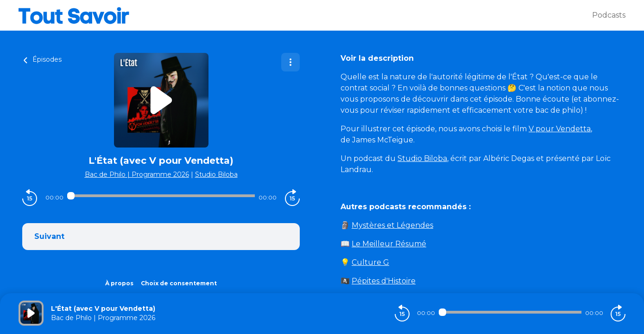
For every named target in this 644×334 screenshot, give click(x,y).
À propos (119, 283)
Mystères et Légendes (392, 225)
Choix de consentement (179, 283)
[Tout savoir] (305, 15)
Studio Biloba (216, 174)
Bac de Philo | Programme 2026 (137, 174)
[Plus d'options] (290, 62)
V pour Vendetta (560, 129)
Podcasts (609, 15)
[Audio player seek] (161, 196)
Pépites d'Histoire (384, 281)
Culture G (370, 262)
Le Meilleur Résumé (389, 244)
